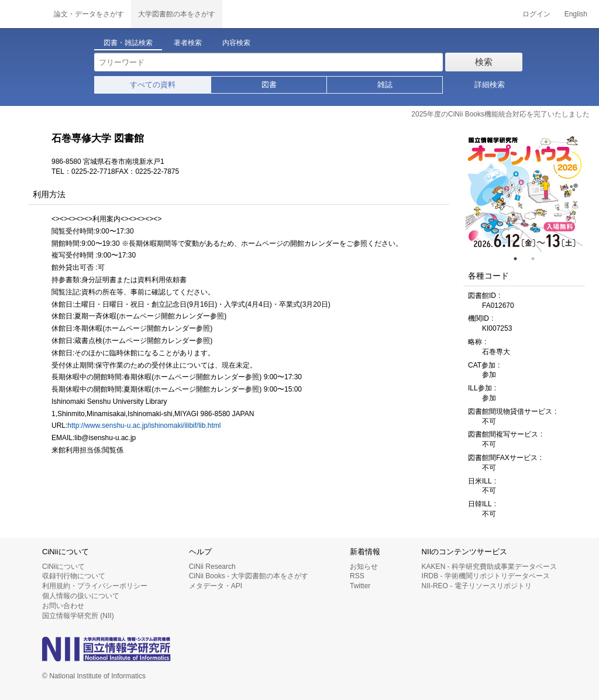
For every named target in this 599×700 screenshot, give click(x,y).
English (576, 14)
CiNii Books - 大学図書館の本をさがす (249, 576)
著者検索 (188, 43)
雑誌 (385, 85)
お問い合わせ (63, 606)
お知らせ (364, 567)
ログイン (536, 14)
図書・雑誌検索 (128, 43)
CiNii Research (212, 567)
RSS (357, 576)
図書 (269, 85)
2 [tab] (538, 259)
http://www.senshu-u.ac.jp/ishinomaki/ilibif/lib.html (144, 426)
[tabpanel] (524, 193)
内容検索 (236, 43)
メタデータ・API (216, 586)
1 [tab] (520, 259)
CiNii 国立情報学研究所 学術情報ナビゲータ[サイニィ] (23, 14)
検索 (484, 62)
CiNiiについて (63, 567)
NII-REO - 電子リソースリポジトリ (477, 586)
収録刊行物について (74, 576)
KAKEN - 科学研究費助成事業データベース (489, 567)
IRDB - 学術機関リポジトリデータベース (486, 576)
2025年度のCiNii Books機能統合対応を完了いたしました (500, 114)
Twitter (360, 586)
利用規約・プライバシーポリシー (95, 586)
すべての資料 (153, 85)
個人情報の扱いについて (81, 596)
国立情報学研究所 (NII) (78, 616)
